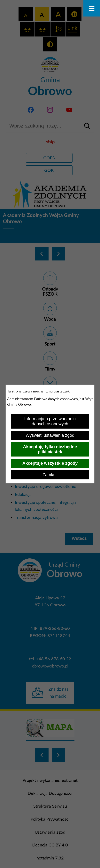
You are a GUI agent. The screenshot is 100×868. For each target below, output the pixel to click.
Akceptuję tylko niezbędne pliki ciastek (50, 449)
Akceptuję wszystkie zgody (50, 463)
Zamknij (50, 475)
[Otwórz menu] (92, 8)
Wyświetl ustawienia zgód (50, 435)
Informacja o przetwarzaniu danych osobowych (50, 421)
